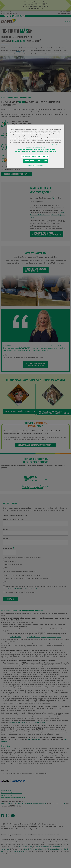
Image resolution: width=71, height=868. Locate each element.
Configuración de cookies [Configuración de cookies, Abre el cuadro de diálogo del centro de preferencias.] (35, 165)
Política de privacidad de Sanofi (51, 145)
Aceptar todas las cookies (35, 161)
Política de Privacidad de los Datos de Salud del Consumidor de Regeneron (35, 152)
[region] (35, 146)
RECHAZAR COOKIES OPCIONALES (35, 156)
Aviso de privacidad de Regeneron (35, 147)
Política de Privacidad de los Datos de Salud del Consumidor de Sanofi (35, 149)
